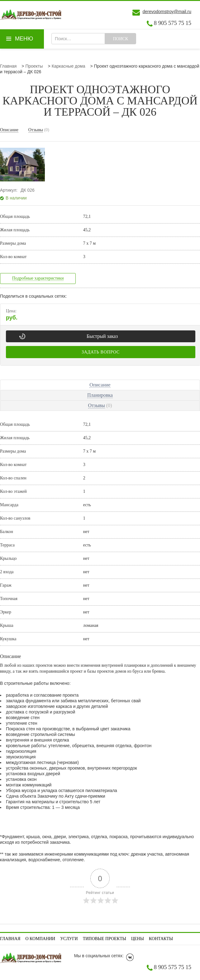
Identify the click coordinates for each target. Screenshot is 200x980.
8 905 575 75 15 (173, 23)
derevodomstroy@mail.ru (167, 12)
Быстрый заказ (102, 336)
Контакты (161, 939)
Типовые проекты (105, 939)
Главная (10, 939)
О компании (40, 939)
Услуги (69, 939)
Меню (24, 39)
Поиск (120, 39)
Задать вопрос (101, 352)
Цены (138, 939)
